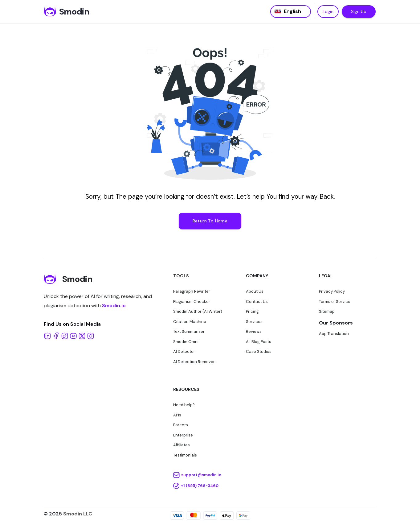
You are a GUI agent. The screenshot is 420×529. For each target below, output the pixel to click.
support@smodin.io (201, 475)
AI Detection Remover (194, 362)
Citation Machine (190, 322)
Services (254, 322)
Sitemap (327, 311)
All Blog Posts (259, 342)
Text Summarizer (189, 331)
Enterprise (183, 435)
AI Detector (184, 351)
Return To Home (210, 221)
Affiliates (181, 445)
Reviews (254, 331)
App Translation (334, 334)
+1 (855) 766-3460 (200, 486)
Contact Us (257, 302)
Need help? (184, 405)
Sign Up (359, 11)
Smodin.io (114, 306)
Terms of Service (335, 302)
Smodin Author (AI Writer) (198, 311)
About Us (255, 291)
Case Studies (259, 351)
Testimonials (185, 455)
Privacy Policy (332, 291)
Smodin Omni (186, 342)
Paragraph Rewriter (192, 291)
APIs (177, 415)
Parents (181, 425)
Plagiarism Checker (192, 302)
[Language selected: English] (291, 12)
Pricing (252, 311)
